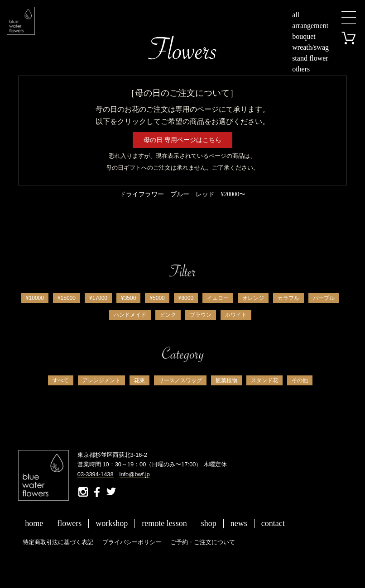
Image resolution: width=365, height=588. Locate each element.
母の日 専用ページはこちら (182, 140)
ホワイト (236, 315)
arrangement (310, 26)
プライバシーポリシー (132, 542)
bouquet (304, 36)
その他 (300, 380)
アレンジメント (101, 380)
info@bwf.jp (135, 474)
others (301, 69)
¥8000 (186, 298)
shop (209, 523)
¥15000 (67, 298)
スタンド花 (264, 380)
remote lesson (164, 523)
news (239, 523)
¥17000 (98, 298)
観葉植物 (226, 380)
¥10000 (35, 298)
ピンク (168, 315)
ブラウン (201, 315)
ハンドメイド (130, 315)
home (34, 523)
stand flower (310, 58)
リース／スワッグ (180, 380)
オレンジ (253, 298)
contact (273, 523)
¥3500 (128, 298)
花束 (139, 380)
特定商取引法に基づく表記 (58, 542)
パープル (324, 298)
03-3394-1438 (96, 474)
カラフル (288, 298)
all (296, 15)
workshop (112, 523)
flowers (69, 523)
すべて (61, 380)
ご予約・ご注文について (203, 542)
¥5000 (157, 298)
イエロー (218, 298)
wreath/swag (310, 47)
